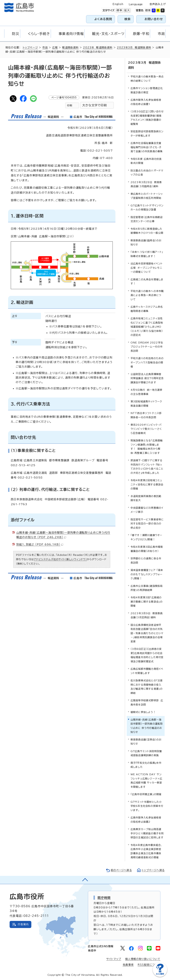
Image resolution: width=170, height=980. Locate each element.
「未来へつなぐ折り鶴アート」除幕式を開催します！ (147, 254)
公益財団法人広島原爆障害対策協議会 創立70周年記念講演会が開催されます (147, 378)
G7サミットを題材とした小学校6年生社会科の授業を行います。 (147, 806)
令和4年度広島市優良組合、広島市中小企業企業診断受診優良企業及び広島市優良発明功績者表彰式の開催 (147, 851)
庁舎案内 (23, 924)
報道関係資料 (71, 48)
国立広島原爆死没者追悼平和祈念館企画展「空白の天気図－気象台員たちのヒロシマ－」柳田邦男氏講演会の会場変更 (147, 633)
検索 (128, 19)
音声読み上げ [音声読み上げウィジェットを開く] (158, 4)
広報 (55, 48)
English (118, 4)
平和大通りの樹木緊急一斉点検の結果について (147, 79)
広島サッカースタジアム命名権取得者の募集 (147, 309)
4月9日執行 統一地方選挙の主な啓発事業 (146, 392)
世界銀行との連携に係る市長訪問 (146, 560)
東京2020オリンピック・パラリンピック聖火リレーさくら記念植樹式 (146, 429)
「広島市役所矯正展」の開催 (146, 794)
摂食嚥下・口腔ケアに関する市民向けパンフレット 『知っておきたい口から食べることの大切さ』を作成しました (147, 467)
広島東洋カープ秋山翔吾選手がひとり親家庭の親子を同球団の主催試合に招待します (147, 833)
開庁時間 (104, 897)
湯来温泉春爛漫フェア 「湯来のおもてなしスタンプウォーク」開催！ (147, 574)
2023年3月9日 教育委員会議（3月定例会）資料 (147, 615)
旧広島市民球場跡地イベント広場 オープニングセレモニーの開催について (147, 268)
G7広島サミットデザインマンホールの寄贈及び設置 (147, 207)
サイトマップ (114, 959)
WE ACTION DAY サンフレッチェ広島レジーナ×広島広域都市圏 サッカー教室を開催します (146, 780)
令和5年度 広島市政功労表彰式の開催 (146, 161)
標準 (119, 10)
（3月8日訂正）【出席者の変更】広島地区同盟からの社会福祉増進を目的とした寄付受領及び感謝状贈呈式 (147, 655)
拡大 (127, 10)
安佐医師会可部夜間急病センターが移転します (147, 133)
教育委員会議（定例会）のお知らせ (146, 741)
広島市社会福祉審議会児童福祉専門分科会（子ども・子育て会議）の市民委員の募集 (147, 147)
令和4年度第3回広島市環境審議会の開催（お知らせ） (147, 549)
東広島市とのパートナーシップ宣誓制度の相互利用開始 (147, 196)
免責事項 (128, 965)
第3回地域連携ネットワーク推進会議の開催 (146, 403)
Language (136, 4)
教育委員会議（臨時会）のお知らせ (146, 242)
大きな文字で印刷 (95, 105)
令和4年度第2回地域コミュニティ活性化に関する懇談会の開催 (147, 484)
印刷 (70, 105)
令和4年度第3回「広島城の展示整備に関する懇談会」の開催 (147, 602)
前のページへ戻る (120, 870)
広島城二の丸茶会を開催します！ (147, 281)
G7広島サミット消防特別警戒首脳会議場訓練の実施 (146, 753)
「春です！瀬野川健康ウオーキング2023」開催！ (146, 537)
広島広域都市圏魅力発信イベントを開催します (147, 671)
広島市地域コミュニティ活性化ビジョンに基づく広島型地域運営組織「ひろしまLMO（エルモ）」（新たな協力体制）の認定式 (147, 327)
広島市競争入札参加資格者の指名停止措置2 (146, 820)
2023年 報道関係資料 (98, 48)
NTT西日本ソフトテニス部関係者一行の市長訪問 (146, 415)
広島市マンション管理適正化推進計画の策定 (147, 90)
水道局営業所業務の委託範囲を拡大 (146, 498)
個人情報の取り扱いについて (143, 959)
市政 (45, 48)
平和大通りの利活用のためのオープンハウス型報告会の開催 (147, 362)
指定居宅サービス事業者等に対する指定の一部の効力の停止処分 (147, 523)
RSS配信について (149, 965)
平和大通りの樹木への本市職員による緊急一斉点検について (147, 295)
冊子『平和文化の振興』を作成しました (146, 765)
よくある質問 (103, 19)
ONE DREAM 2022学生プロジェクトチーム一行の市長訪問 (147, 347)
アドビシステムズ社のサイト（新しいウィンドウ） (60, 559)
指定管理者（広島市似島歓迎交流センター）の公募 (147, 219)
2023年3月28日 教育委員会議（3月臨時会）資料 (146, 184)
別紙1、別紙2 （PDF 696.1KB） (40, 544)
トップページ (30, 48)
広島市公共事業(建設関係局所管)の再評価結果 (147, 588)
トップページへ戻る (153, 870)
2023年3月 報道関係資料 (134, 48)
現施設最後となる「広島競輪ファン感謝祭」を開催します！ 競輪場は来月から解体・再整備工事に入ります (147, 447)
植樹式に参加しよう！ (143, 712)
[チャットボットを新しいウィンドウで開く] (160, 976)
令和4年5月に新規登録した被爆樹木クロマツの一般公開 (147, 231)
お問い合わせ (154, 19)
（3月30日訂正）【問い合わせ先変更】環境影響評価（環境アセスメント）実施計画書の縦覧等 (147, 118)
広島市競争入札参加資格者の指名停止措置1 (146, 102)
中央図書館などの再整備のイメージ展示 (147, 510)
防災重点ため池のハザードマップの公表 (147, 172)
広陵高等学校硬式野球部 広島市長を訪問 (147, 702)
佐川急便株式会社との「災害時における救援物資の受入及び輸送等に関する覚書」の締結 (147, 687)
